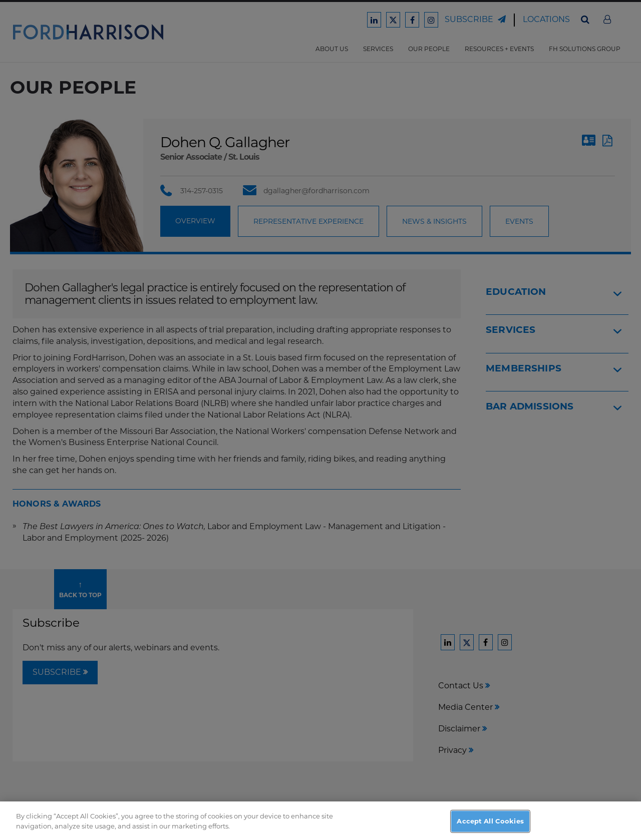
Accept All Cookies (490, 825)
